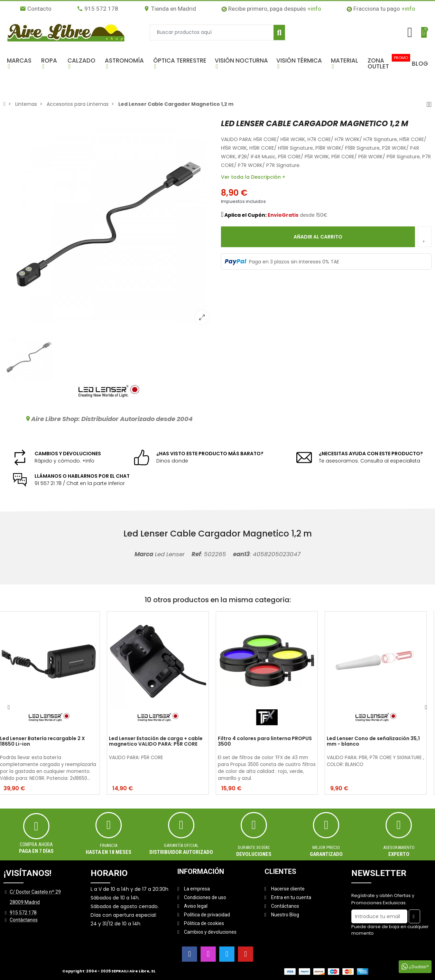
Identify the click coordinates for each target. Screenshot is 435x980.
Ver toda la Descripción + (253, 177)
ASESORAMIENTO (399, 847)
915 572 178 (98, 9)
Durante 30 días (254, 847)
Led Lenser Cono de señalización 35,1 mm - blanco (379, 742)
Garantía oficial (181, 845)
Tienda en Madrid (170, 9)
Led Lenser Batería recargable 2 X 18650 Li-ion (48, 742)
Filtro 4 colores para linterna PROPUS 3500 (270, 742)
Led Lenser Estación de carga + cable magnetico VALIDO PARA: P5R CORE (161, 742)
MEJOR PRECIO (326, 847)
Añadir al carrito (318, 237)
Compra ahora (36, 844)
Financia (109, 845)
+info (314, 9)
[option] (109, 224)
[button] (21, 64)
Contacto (36, 9)
